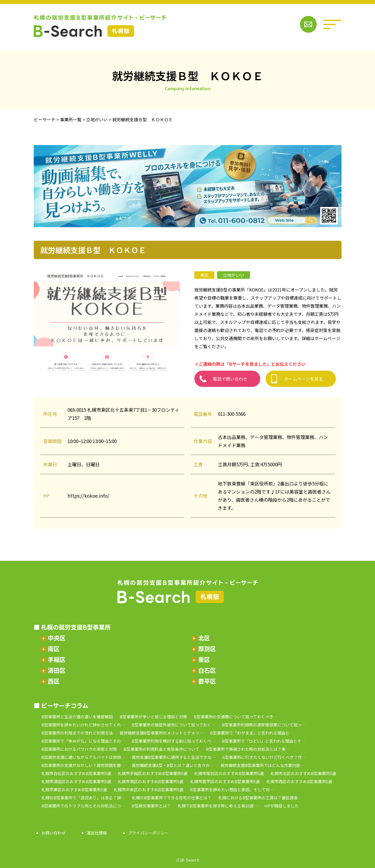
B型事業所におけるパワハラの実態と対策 (79, 749)
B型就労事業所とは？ (151, 806)
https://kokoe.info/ (88, 496)
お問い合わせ (53, 833)
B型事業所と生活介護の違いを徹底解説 (77, 717)
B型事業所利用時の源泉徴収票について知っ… (264, 725)
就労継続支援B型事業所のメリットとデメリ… (161, 733)
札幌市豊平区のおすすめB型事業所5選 (225, 781)
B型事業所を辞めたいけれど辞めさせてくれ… (83, 725)
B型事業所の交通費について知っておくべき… (236, 717)
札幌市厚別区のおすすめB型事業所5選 (229, 773)
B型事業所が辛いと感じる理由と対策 (153, 717)
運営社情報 (97, 833)
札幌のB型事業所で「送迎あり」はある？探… (83, 798)
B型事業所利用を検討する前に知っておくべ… (173, 741)
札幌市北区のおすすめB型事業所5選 (303, 773)
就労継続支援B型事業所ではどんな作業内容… (262, 765)
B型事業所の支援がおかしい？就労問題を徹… (83, 765)
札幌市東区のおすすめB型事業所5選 (74, 790)
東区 (204, 275)
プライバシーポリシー (148, 833)
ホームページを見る (303, 379)
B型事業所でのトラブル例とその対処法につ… (83, 806)
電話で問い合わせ (230, 379)
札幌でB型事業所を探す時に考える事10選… (218, 806)
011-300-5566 (232, 414)
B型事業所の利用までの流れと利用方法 (77, 733)
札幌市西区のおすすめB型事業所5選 (299, 781)
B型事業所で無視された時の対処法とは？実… (248, 749)
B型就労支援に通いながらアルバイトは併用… (83, 757)
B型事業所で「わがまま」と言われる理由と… (252, 733)
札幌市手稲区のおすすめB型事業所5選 (153, 773)
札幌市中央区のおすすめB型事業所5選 (148, 790)
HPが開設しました (281, 806)
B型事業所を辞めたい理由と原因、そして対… (232, 790)
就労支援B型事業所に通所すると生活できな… (174, 757)
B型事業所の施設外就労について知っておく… (173, 725)
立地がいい (234, 275)
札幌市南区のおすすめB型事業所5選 (151, 781)
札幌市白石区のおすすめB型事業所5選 (76, 773)
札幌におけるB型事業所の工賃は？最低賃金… (260, 798)
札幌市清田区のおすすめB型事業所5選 (76, 781)
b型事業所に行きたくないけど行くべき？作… (264, 757)
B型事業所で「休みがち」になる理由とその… (83, 741)
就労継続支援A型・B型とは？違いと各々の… (173, 765)
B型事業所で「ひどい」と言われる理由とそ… (264, 741)
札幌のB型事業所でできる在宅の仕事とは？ (172, 798)
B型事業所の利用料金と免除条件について (161, 749)
